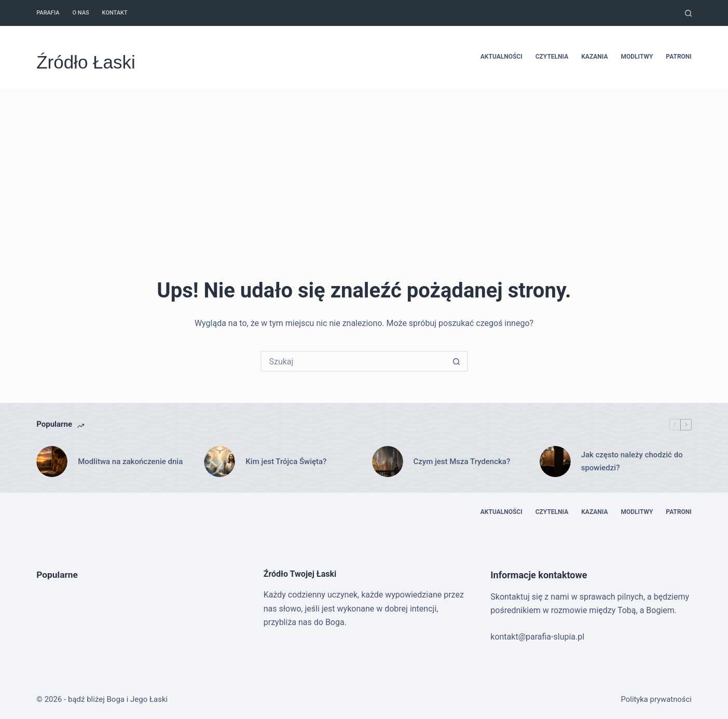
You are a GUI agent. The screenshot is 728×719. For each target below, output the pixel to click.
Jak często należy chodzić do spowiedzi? (632, 461)
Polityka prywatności (656, 699)
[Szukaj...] (354, 361)
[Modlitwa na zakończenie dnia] (52, 462)
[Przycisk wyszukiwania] (457, 361)
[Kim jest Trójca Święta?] (219, 462)
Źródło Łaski (86, 62)
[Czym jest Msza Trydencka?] (388, 462)
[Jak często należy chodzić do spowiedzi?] (555, 462)
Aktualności (502, 57)
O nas (80, 13)
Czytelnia (552, 57)
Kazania (594, 57)
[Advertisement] (364, 166)
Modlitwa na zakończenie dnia (130, 462)
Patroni (678, 57)
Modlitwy (637, 57)
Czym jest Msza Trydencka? (462, 462)
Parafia (48, 13)
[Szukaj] (688, 13)
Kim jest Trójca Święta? (286, 462)
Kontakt (115, 13)
